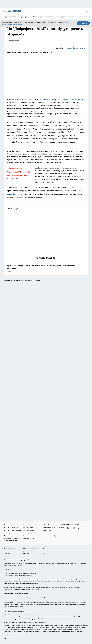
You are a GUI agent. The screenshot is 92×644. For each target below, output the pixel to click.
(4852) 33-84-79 (19, 576)
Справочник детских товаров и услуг (16, 17)
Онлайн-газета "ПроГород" (50, 536)
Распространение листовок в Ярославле (16, 594)
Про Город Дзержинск (29, 525)
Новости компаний (10, 549)
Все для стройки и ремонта (43, 17)
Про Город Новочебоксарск (12, 530)
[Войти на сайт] (86, 11)
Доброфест (14, 41)
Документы (26, 536)
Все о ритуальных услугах (65, 17)
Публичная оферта (28, 539)
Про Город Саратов (10, 533)
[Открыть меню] (5, 11)
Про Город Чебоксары (29, 533)
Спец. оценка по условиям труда (14, 612)
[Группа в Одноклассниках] (68, 528)
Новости (26, 554)
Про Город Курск (28, 527)
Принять (83, 23)
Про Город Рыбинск (29, 530)
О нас (45, 549)
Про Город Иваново (48, 525)
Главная (45, 554)
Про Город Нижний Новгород (51, 527)
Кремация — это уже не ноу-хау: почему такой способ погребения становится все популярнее (46, 269)
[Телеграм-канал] (74, 528)
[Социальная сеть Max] (79, 528)
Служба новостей (76, 48)
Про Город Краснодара (11, 536)
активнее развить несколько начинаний (65, 99)
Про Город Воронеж (10, 525)
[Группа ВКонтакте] (63, 528)
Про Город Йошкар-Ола (11, 527)
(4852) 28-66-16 (23, 573)
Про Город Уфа (46, 530)
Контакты (7, 554)
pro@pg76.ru (32, 573)
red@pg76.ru (28, 576)
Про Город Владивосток (49, 533)
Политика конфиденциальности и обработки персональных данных (25, 622)
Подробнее (42, 619)
